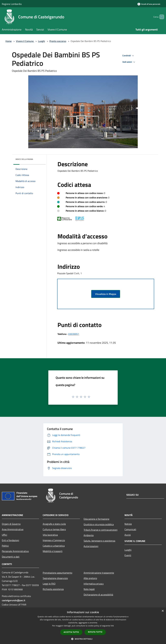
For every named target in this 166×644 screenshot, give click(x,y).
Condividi (129, 56)
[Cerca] (161, 17)
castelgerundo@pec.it (14, 600)
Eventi (128, 555)
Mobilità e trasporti (53, 551)
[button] (83, 639)
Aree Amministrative (13, 529)
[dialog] (83, 626)
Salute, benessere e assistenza (99, 541)
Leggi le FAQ (49, 584)
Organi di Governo (11, 524)
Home (9, 41)
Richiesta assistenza (53, 589)
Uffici (4, 535)
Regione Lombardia (12, 4)
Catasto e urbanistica (54, 546)
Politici (5, 546)
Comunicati (130, 529)
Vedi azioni (129, 62)
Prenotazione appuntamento (57, 573)
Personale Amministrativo (15, 551)
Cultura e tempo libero (54, 529)
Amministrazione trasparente (99, 573)
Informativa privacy (94, 584)
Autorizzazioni (91, 546)
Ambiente (89, 535)
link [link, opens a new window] (112, 626)
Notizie (128, 524)
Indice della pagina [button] (24, 159)
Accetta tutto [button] (71, 632)
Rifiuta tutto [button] (95, 632)
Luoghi (41, 41)
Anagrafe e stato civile (54, 524)
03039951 (74, 334)
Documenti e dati (11, 557)
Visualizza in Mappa (106, 294)
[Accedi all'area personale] (149, 4)
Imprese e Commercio (54, 540)
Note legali (89, 589)
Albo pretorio (90, 578)
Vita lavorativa (50, 535)
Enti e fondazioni (10, 540)
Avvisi (128, 535)
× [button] (163, 611)
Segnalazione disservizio (55, 578)
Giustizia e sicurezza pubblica (99, 524)
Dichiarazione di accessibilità (98, 595)
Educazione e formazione (96, 519)
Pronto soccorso (58, 41)
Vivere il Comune (25, 41)
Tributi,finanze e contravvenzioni (101, 530)
